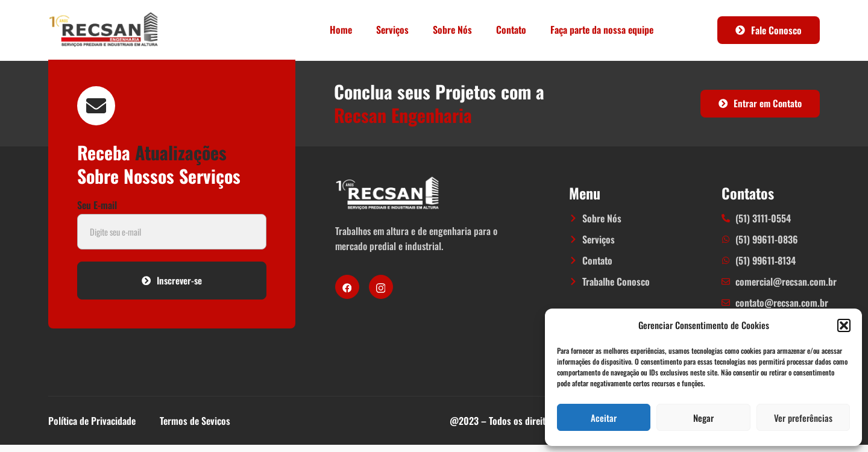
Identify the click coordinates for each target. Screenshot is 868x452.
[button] (844, 325)
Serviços (392, 30)
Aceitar (604, 418)
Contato (511, 30)
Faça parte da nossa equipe (602, 30)
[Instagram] (381, 290)
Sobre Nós (452, 30)
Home (341, 30)
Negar (703, 418)
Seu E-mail (97, 213)
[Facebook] (347, 290)
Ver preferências (803, 418)
